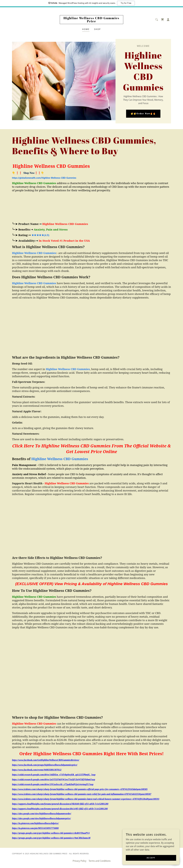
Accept (151, 858)
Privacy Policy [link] (79, 861)
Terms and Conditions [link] (100, 861)
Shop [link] (97, 29)
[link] (92, 22)
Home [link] (86, 29)
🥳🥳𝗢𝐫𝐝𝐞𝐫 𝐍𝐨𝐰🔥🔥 (143, 114)
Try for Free (126, 3)
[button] (168, 20)
